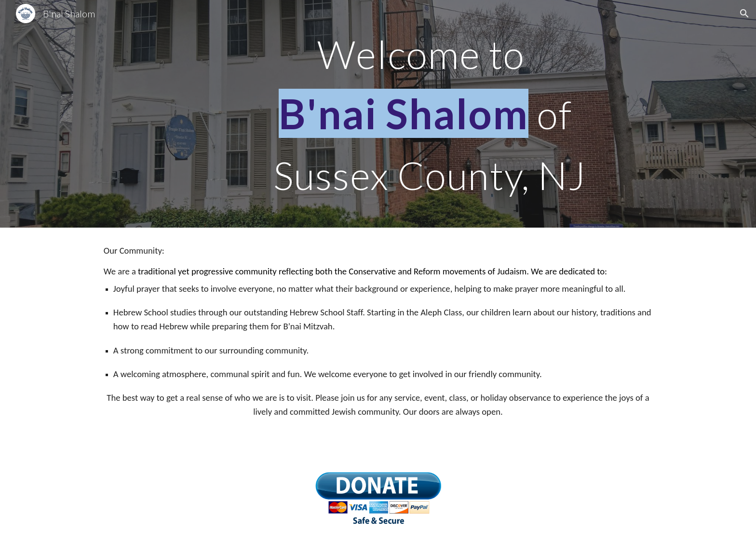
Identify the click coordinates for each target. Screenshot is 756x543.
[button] (744, 14)
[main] (425, 114)
